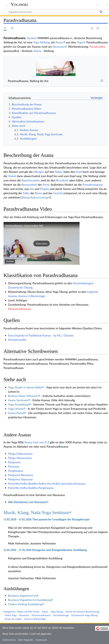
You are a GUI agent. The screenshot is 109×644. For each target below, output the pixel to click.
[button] (42, 243)
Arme (46, 185)
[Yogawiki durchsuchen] (56, 12)
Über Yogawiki (26, 640)
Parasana (14, 466)
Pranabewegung (93, 185)
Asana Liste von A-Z (37, 442)
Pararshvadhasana (19, 309)
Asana (59, 42)
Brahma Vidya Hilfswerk (23, 396)
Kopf (79, 172)
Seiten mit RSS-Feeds (28, 612)
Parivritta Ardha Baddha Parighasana (31, 488)
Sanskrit (32, 38)
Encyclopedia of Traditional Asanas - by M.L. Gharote (41, 335)
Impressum (41, 640)
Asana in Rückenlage (35, 619)
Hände (12, 176)
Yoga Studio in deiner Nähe (25, 387)
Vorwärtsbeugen (83, 283)
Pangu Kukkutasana (20, 454)
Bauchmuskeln (31, 180)
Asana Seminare (18, 400)
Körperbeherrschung (35, 197)
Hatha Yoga (11, 615)
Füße (26, 193)
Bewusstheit (29, 185)
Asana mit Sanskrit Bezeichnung (82, 612)
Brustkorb (62, 180)
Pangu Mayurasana (20, 458)
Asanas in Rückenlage (32, 296)
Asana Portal (16, 413)
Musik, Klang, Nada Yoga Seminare (36, 512)
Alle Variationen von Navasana (27, 502)
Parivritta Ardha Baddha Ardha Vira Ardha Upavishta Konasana (47, 484)
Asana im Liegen (13, 619)
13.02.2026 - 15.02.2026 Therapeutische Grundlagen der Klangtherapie (46, 519)
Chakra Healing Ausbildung (25, 604)
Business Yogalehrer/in (22, 596)
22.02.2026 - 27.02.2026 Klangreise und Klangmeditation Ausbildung (45, 550)
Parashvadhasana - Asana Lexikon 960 (24, 226)
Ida (32, 189)
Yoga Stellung (42, 42)
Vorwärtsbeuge (61, 615)
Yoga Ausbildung (18, 404)
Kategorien (9, 612)
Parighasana (16, 471)
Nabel (58, 172)
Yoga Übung (57, 612)
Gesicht (58, 193)
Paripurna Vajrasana (20, 479)
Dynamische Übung (20, 287)
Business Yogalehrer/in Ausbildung (29, 600)
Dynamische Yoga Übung (85, 615)
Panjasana (14, 462)
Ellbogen (39, 172)
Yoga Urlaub (16, 409)
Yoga (80, 42)
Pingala (44, 189)
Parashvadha (97, 47)
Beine (38, 193)
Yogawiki (19, 4)
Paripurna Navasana (21, 475)
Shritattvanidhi (17, 340)
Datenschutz (9, 640)
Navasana (59, 47)
